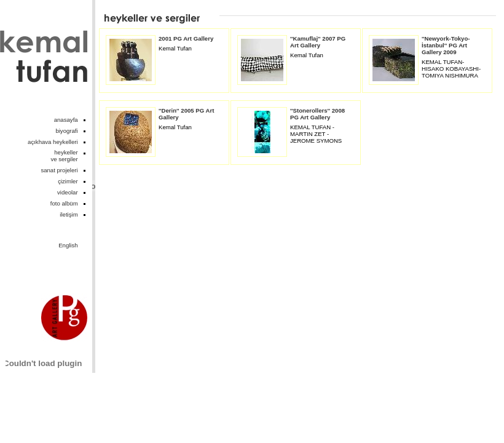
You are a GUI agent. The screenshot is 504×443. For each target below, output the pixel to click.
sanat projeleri (59, 170)
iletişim (69, 214)
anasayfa (66, 120)
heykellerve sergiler (64, 156)
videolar (68, 192)
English (68, 245)
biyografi (66, 131)
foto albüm (64, 203)
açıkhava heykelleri (53, 142)
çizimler (68, 181)
